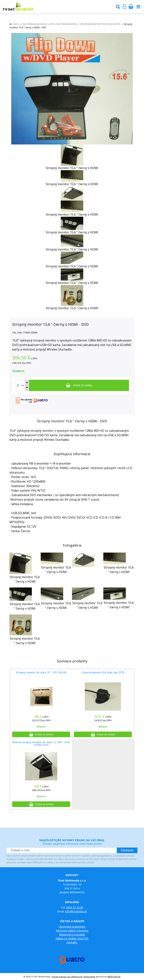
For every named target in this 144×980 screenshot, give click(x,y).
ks (23, 385)
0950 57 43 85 (75, 907)
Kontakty (72, 942)
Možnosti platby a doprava (72, 931)
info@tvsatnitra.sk (76, 911)
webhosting (89, 977)
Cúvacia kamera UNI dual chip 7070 (103, 672)
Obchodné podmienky (72, 927)
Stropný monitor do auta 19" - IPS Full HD (41, 672)
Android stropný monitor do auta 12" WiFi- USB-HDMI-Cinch (41, 743)
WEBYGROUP (114, 977)
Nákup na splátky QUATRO (72, 938)
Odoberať (127, 850)
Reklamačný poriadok (72, 934)
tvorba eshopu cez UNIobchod (67, 977)
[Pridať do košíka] (79, 385)
